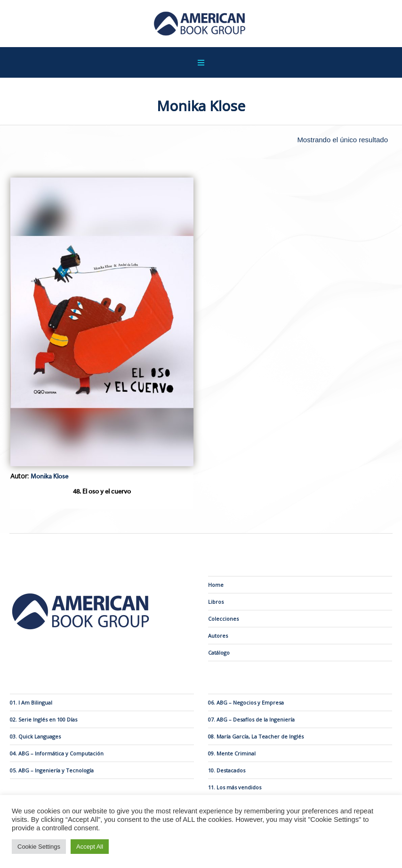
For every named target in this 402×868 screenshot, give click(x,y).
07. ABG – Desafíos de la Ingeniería (251, 719)
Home (216, 585)
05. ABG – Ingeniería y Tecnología (52, 770)
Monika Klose (49, 477)
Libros (216, 602)
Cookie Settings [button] (39, 847)
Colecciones (223, 619)
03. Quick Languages (35, 736)
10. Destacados (227, 770)
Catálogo (219, 653)
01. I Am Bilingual (31, 702)
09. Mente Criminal (232, 753)
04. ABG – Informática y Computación (57, 753)
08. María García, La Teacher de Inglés (256, 736)
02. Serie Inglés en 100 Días (44, 719)
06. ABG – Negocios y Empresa (246, 702)
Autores (218, 636)
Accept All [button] (90, 847)
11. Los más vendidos (235, 787)
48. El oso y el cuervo (102, 492)
